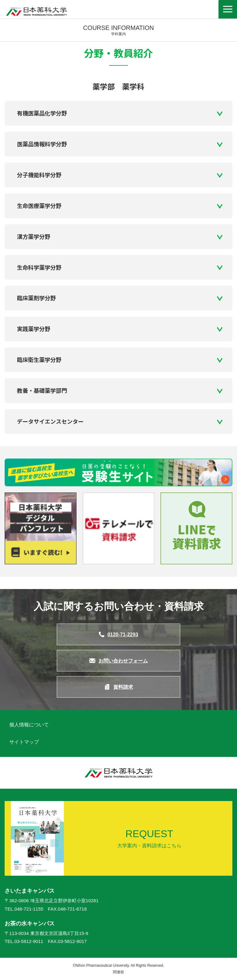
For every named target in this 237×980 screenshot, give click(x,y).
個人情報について (29, 725)
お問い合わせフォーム (123, 661)
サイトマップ (24, 742)
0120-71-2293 (123, 635)
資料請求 (123, 687)
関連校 (118, 972)
